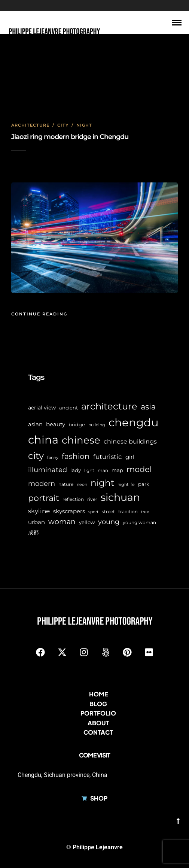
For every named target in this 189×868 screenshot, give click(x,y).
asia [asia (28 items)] (148, 407)
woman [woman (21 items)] (62, 521)
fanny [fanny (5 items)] (53, 458)
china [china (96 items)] (43, 440)
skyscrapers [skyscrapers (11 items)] (69, 511)
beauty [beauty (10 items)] (56, 424)
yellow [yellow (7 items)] (87, 522)
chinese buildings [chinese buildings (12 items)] (130, 441)
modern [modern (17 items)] (42, 484)
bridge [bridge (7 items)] (77, 425)
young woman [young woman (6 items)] (139, 523)
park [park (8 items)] (144, 484)
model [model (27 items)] (139, 469)
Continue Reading (39, 314)
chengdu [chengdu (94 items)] (133, 422)
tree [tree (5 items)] (145, 512)
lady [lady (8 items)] (76, 470)
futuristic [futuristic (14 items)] (108, 457)
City (63, 125)
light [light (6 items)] (89, 471)
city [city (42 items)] (36, 456)
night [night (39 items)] (102, 483)
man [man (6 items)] (103, 471)
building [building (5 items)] (97, 425)
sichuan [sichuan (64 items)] (120, 497)
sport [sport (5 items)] (93, 512)
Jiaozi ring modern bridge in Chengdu (70, 137)
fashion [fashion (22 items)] (76, 456)
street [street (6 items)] (108, 512)
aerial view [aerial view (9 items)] (42, 408)
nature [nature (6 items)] (66, 484)
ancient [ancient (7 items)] (68, 408)
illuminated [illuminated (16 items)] (48, 470)
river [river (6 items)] (92, 499)
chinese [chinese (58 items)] (81, 440)
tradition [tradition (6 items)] (128, 512)
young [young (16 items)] (109, 522)
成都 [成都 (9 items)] (33, 532)
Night (84, 125)
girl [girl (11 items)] (130, 457)
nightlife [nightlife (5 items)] (126, 485)
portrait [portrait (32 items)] (44, 498)
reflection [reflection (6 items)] (73, 499)
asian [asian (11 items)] (35, 424)
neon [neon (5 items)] (82, 485)
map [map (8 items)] (117, 470)
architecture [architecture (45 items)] (109, 406)
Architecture (30, 125)
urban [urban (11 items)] (36, 522)
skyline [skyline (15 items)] (39, 511)
